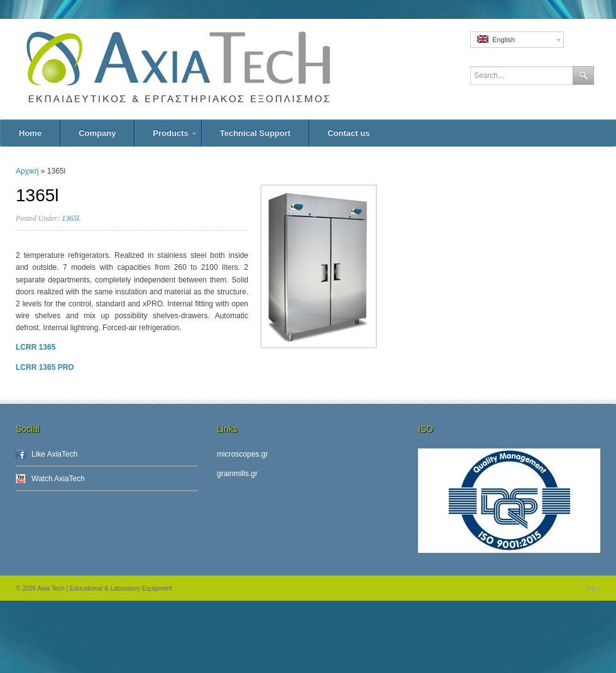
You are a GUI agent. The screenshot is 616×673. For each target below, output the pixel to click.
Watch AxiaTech (58, 479)
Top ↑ (593, 588)
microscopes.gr (242, 454)
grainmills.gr (237, 474)
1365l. (71, 218)
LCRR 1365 (36, 347)
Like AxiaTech (54, 454)
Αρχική (27, 171)
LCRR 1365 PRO (45, 367)
